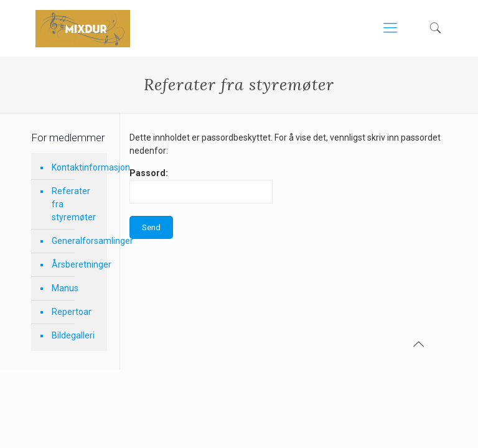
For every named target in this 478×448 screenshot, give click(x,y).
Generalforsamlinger (76, 241)
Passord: (201, 186)
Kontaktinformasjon (76, 167)
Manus (65, 288)
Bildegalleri (73, 335)
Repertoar (72, 312)
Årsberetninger (76, 264)
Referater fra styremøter (74, 204)
